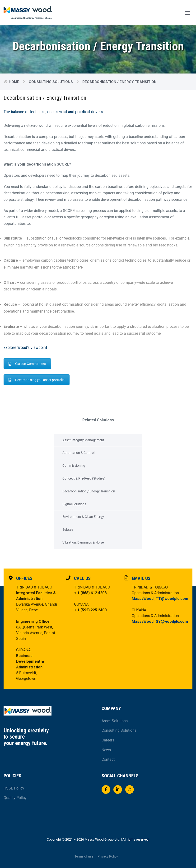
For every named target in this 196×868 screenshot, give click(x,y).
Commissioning (74, 466)
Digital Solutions (74, 504)
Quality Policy (15, 798)
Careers (108, 740)
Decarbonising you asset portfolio (37, 380)
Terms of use (84, 856)
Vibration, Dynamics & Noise (83, 542)
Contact (108, 759)
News (106, 750)
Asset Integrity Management (83, 440)
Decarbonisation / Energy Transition (89, 491)
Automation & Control (78, 453)
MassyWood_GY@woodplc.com (160, 621)
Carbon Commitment (27, 364)
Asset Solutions (115, 721)
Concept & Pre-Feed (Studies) (84, 478)
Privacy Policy (108, 856)
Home (14, 82)
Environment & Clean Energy (83, 517)
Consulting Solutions (51, 82)
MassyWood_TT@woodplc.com (160, 599)
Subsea (68, 530)
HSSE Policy (14, 788)
